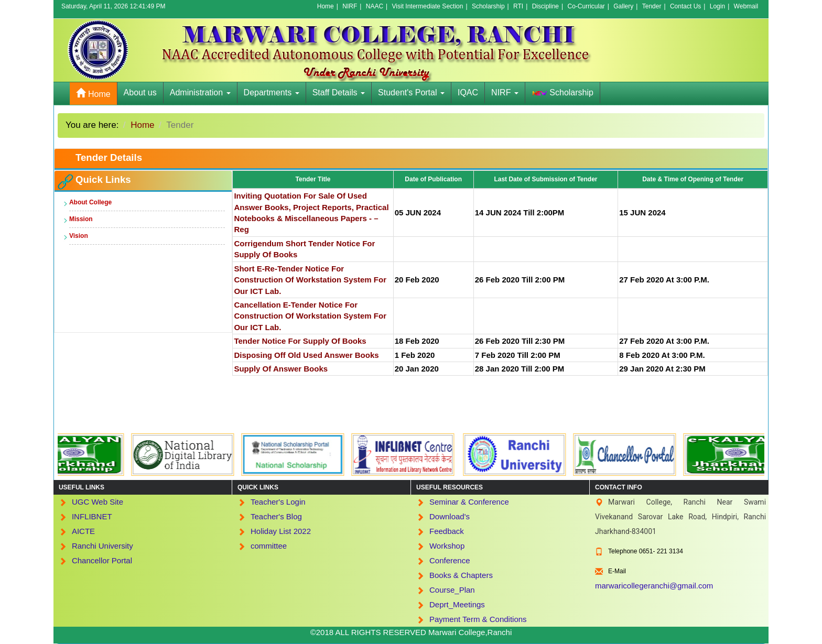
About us (140, 92)
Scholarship (488, 6)
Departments (272, 92)
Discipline (545, 6)
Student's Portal (411, 92)
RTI (518, 6)
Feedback (447, 531)
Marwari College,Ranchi (470, 632)
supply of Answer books (281, 369)
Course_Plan (452, 590)
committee (269, 546)
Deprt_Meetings (457, 604)
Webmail (746, 6)
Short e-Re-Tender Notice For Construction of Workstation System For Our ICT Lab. (310, 280)
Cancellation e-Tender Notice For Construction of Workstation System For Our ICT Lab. (310, 316)
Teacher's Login (278, 502)
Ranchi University (102, 546)
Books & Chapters (461, 575)
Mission (81, 219)
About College (90, 202)
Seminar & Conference (469, 502)
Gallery (623, 6)
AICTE (83, 531)
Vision (79, 236)
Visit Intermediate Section (428, 6)
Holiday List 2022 (281, 531)
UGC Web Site (98, 502)
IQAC (468, 92)
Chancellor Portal (102, 560)
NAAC (375, 6)
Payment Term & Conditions (478, 619)
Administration (200, 92)
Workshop (447, 546)
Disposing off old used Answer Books (306, 355)
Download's (450, 516)
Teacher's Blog (276, 516)
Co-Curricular (586, 6)
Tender (652, 6)
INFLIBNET (92, 516)
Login (717, 6)
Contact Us (685, 6)
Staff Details (339, 92)
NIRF (350, 6)
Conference (450, 560)
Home (326, 6)
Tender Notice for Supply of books (300, 341)
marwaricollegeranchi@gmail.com (654, 586)
